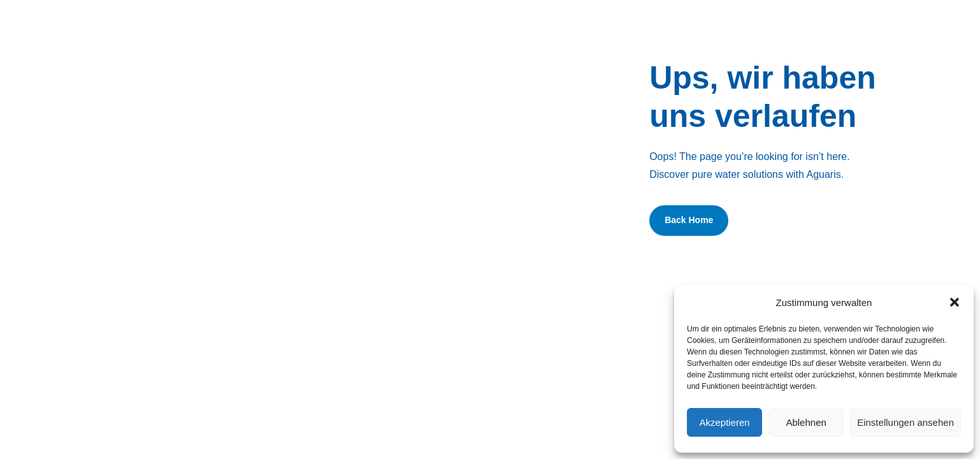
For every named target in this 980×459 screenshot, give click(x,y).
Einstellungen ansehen (905, 422)
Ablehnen (806, 422)
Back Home (689, 220)
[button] (955, 302)
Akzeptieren (724, 422)
